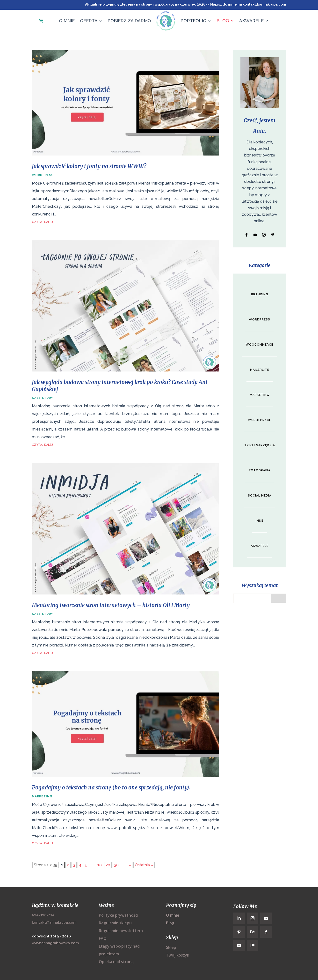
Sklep (171, 947)
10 (100, 865)
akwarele (260, 544)
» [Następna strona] (130, 865)
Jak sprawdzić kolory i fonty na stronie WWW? (89, 166)
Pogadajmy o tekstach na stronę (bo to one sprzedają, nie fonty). (111, 787)
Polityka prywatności (119, 915)
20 (108, 865)
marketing (42, 796)
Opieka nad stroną (116, 962)
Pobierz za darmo (129, 21)
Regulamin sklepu (115, 923)
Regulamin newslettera (121, 931)
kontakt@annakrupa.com (54, 922)
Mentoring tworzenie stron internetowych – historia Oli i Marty (111, 605)
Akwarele (251, 21)
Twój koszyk (178, 955)
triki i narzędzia (260, 444)
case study (43, 398)
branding (260, 294)
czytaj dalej (42, 222)
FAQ (103, 938)
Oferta (89, 21)
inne (260, 519)
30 (116, 865)
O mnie (67, 21)
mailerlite (260, 369)
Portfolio (193, 21)
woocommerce (260, 344)
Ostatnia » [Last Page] (144, 865)
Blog (223, 21)
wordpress (43, 175)
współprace (260, 419)
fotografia (260, 469)
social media (260, 494)
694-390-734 (43, 915)
